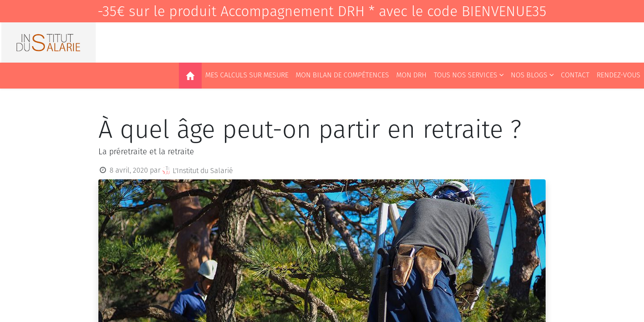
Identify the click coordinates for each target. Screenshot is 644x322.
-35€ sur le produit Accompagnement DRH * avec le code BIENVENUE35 (322, 11)
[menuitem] (190, 76)
